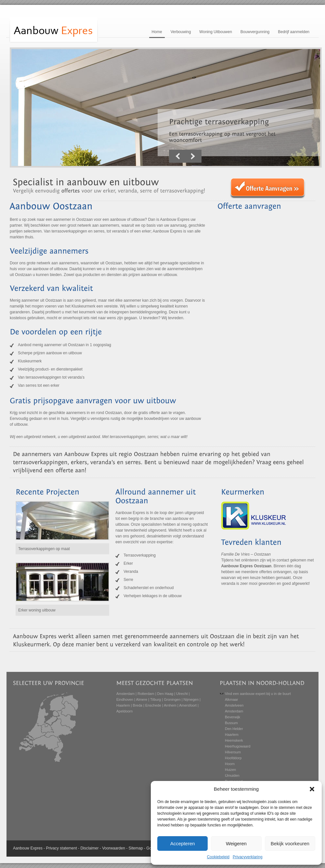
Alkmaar (231, 699)
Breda (138, 705)
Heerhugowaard (238, 746)
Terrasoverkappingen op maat (44, 549)
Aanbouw (21, 848)
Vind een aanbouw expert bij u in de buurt (258, 694)
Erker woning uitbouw (37, 610)
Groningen (172, 699)
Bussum (231, 723)
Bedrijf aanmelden (294, 32)
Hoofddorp (233, 758)
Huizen (230, 770)
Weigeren (236, 843)
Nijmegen (191, 699)
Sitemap (136, 848)
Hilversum (233, 752)
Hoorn (230, 764)
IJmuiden (232, 775)
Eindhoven (125, 699)
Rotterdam (146, 694)
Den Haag (165, 694)
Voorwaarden (114, 848)
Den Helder (234, 729)
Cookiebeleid (218, 857)
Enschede (153, 705)
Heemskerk (234, 740)
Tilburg (156, 699)
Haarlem (123, 705)
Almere (142, 699)
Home (157, 32)
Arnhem (170, 705)
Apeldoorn (124, 711)
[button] (312, 789)
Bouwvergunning (255, 32)
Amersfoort (188, 705)
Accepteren (183, 843)
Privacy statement (61, 848)
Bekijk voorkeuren (290, 843)
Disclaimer (89, 848)
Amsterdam (125, 694)
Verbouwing (181, 32)
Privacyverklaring (247, 857)
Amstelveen (234, 705)
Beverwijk (233, 717)
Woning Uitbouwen (216, 32)
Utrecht (182, 694)
